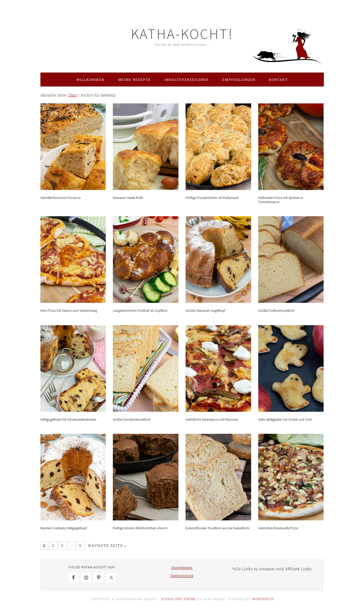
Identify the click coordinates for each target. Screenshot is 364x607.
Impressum (182, 567)
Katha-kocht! (182, 34)
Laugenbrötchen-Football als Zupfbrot (140, 311)
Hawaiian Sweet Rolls (128, 198)
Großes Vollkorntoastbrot (276, 311)
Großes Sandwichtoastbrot (132, 419)
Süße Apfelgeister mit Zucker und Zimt (285, 419)
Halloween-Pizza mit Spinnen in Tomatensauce (281, 200)
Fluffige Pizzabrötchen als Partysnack (212, 198)
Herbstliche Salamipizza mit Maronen (212, 419)
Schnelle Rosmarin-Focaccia (60, 198)
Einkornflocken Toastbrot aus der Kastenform (218, 528)
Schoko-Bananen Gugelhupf (205, 311)
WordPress (263, 599)
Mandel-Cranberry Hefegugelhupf (64, 528)
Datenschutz (182, 576)
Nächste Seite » (107, 545)
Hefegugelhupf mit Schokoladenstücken (68, 419)
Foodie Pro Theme (179, 599)
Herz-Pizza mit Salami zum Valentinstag (69, 311)
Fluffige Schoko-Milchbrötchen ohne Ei (140, 528)
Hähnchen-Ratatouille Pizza (278, 528)
